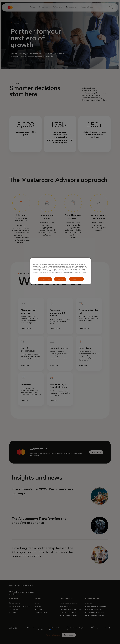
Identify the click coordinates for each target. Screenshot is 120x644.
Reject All (60, 279)
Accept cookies (45, 279)
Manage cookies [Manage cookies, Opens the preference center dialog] (77, 279)
